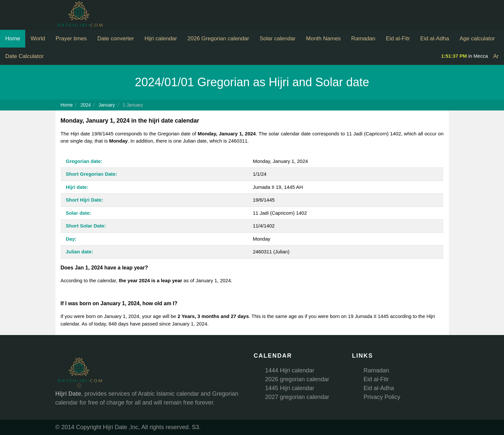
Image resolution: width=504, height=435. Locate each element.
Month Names (323, 39)
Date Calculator (24, 56)
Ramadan (363, 39)
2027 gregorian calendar (297, 397)
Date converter (116, 39)
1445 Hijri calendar (290, 388)
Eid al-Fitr (398, 39)
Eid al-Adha (435, 39)
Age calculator (477, 39)
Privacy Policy (382, 397)
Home (13, 39)
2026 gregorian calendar (297, 379)
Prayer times (71, 39)
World (38, 39)
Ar (496, 56)
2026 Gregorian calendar (218, 39)
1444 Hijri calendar (290, 370)
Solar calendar (278, 39)
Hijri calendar (161, 39)
